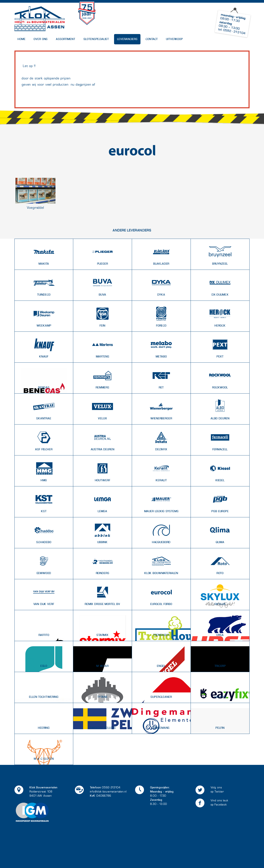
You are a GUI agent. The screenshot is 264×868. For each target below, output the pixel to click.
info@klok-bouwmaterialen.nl (108, 792)
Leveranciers (127, 39)
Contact (152, 39)
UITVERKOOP (174, 39)
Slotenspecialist (96, 39)
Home (21, 39)
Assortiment (65, 39)
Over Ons (41, 39)
